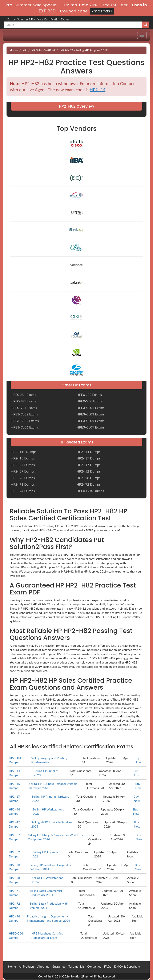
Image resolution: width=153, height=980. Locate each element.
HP (25, 50)
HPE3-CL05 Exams (91, 421)
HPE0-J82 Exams (89, 395)
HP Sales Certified (43, 50)
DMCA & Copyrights (127, 966)
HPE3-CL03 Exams (91, 414)
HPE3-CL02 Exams (25, 414)
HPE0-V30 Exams (90, 401)
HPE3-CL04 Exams (25, 421)
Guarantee (59, 966)
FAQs (108, 966)
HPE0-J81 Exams (23, 395)
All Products (27, 966)
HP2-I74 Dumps (23, 491)
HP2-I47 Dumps (89, 465)
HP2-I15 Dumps (23, 458)
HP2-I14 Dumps (89, 452)
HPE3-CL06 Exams (25, 427)
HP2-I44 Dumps (23, 465)
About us (43, 966)
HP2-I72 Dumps (89, 484)
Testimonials (76, 966)
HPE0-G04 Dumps (90, 491)
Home (14, 50)
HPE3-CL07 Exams (91, 427)
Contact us (94, 966)
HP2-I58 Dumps (89, 478)
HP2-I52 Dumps (89, 471)
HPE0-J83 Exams (23, 401)
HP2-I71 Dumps (23, 484)
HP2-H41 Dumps (24, 452)
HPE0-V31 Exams (24, 408)
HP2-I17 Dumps (89, 458)
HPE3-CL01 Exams (91, 408)
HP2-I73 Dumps (23, 478)
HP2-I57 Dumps (23, 471)
